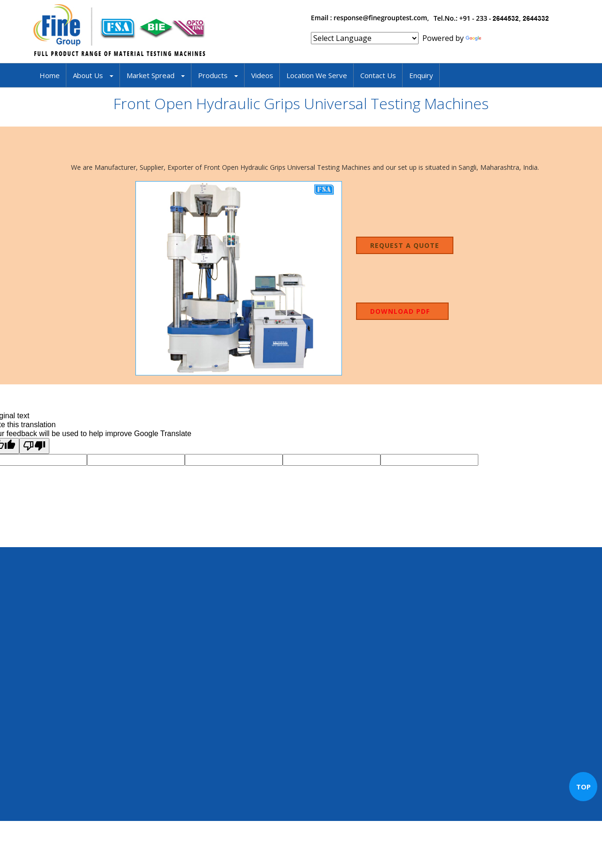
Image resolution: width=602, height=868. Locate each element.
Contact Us (378, 75)
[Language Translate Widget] (365, 38)
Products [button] (218, 75)
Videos (262, 75)
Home (50, 75)
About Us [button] (93, 75)
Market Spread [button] (156, 75)
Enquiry (421, 75)
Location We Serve (317, 75)
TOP (583, 787)
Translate (491, 38)
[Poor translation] (34, 446)
